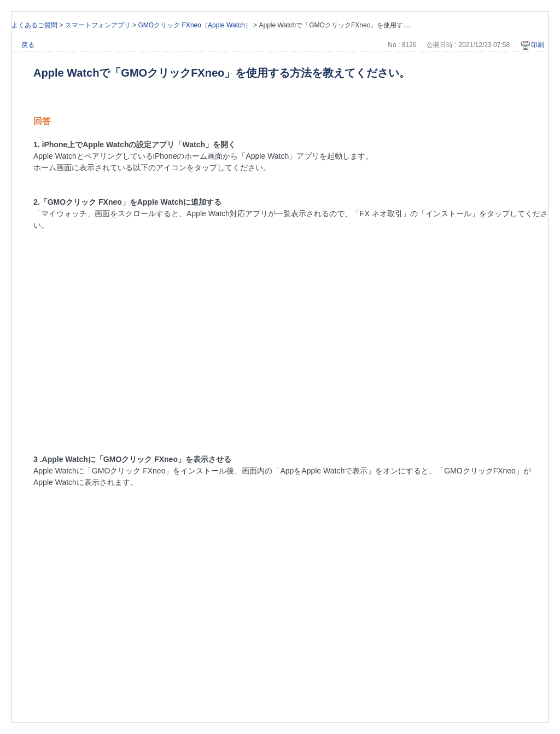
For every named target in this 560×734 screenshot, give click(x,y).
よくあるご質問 (34, 25)
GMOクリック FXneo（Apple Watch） (194, 25)
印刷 (538, 45)
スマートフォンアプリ (98, 25)
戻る (28, 45)
